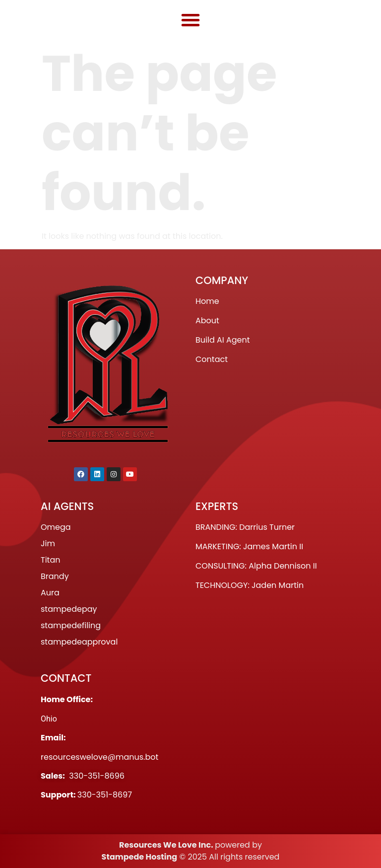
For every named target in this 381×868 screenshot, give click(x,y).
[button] (190, 20)
